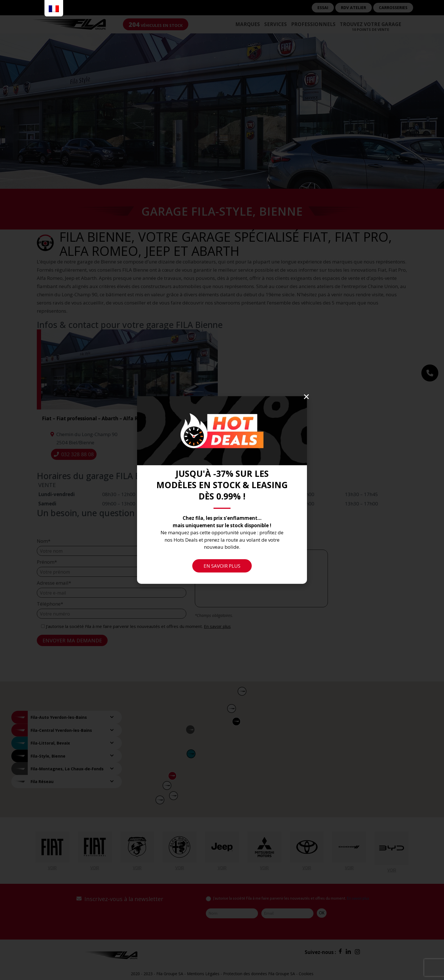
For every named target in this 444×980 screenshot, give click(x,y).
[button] (306, 397)
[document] (222, 490)
